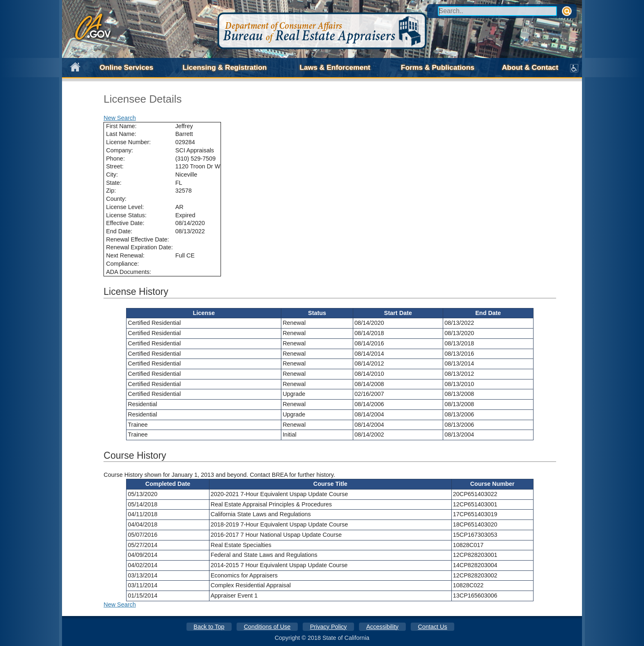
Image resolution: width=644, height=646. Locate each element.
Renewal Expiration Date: (139, 247)
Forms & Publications (438, 67)
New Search (120, 118)
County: (116, 199)
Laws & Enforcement (335, 67)
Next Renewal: (125, 255)
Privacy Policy (329, 627)
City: (112, 175)
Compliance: (122, 264)
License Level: (125, 207)
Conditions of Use (267, 627)
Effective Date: (125, 223)
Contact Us (433, 627)
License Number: (128, 142)
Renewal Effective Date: (137, 239)
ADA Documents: (129, 272)
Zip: (111, 191)
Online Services (127, 67)
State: (114, 183)
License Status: (126, 215)
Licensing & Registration (224, 67)
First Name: (121, 126)
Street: (115, 166)
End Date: (119, 231)
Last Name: (121, 134)
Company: (120, 150)
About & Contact (530, 67)
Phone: (115, 159)
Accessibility (382, 627)
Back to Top (209, 627)
